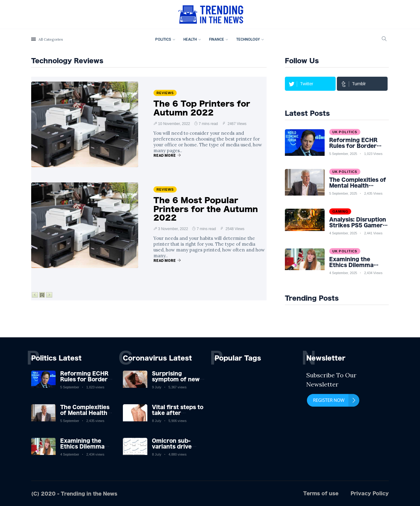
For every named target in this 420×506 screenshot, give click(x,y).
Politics (163, 39)
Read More (167, 156)
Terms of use (321, 493)
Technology (248, 39)
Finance (217, 39)
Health (190, 39)
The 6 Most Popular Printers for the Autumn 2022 (206, 209)
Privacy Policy (370, 493)
